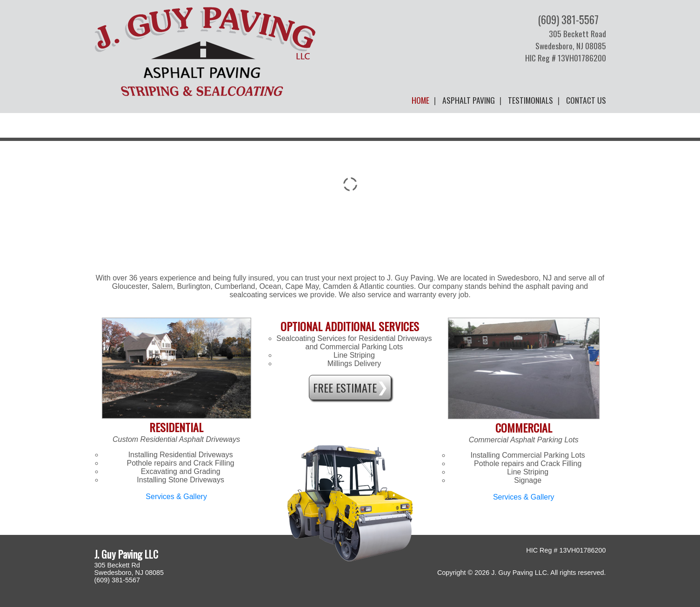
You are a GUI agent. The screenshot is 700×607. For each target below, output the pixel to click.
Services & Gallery (176, 497)
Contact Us (586, 100)
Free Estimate (345, 387)
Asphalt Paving (469, 100)
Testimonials (530, 100)
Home (420, 100)
